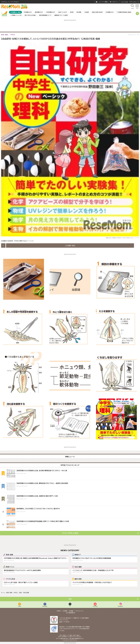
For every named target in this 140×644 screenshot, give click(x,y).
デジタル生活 (10, 579)
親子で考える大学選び (30, 15)
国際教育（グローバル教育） (61, 15)
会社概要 (71, 611)
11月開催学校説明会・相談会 (124, 12)
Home (20, 606)
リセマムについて (79, 611)
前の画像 (3, 245)
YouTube (95, 606)
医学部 (72, 12)
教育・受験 (9, 555)
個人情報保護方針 (71, 613)
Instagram (120, 606)
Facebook (45, 606)
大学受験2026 (110, 12)
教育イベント (10, 567)
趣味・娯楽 (78, 579)
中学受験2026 (28, 12)
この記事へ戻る (70, 245)
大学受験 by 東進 (15, 12)
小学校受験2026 (51, 12)
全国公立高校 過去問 (97, 12)
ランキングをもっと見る (70, 533)
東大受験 (79, 12)
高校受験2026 (39, 12)
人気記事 (87, 12)
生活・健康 (78, 567)
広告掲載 (65, 611)
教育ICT (78, 555)
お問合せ (59, 611)
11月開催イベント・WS (16, 15)
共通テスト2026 (62, 12)
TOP (70, 599)
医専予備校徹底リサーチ (45, 15)
